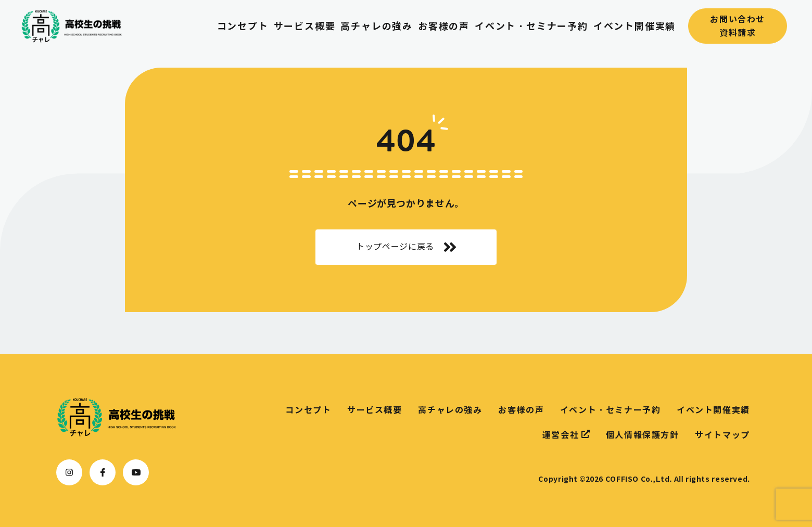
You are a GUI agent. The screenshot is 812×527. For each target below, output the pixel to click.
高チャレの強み (377, 26)
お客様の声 (444, 26)
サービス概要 (305, 26)
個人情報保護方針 (643, 435)
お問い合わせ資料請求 (738, 26)
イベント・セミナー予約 (531, 26)
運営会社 (566, 434)
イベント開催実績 (635, 26)
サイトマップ (722, 435)
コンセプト (243, 26)
